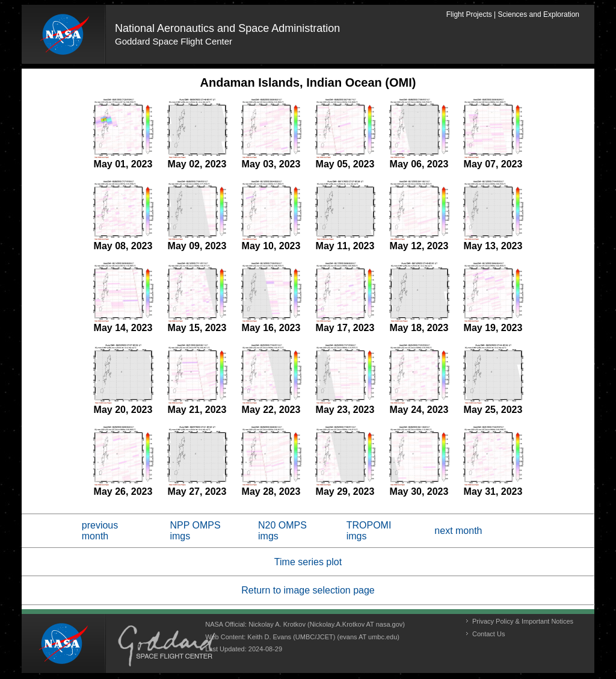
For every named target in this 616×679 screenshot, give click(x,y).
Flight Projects (469, 14)
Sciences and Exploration (539, 14)
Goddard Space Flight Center (174, 41)
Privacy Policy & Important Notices (523, 621)
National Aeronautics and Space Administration (227, 28)
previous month (100, 531)
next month (458, 531)
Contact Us (488, 634)
